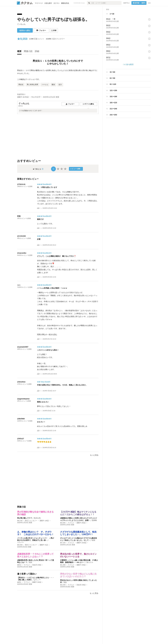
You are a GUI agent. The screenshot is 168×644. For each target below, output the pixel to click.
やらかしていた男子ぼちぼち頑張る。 (53, 19)
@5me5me (21, 382)
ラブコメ (71, 523)
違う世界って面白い (27, 574)
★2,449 (63, 585)
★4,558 (20, 545)
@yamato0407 (23, 347)
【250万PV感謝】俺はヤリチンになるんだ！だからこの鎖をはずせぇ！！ (78, 513)
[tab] (20, 52)
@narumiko (22, 253)
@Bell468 (21, 419)
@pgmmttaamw (23, 399)
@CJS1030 (21, 236)
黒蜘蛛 (94, 520)
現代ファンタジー (31, 521)
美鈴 (31, 562)
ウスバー (21, 542)
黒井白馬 (37, 518)
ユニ (19, 285)
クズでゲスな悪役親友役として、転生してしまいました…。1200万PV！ (78, 533)
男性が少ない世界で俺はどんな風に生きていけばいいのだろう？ (78, 575)
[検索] (89, 3)
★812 (19, 565)
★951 (19, 582)
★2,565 (63, 523)
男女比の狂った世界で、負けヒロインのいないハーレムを (78, 555)
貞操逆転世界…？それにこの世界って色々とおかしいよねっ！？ (35, 555)
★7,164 (63, 543)
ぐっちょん (21, 24)
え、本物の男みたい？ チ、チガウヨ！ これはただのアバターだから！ (35, 533)
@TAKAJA (21, 184)
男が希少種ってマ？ (25, 518)
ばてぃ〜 (37, 580)
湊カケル (90, 562)
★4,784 (20, 521)
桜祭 (94, 540)
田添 (19, 216)
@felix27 (21, 439)
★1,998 (63, 565)
